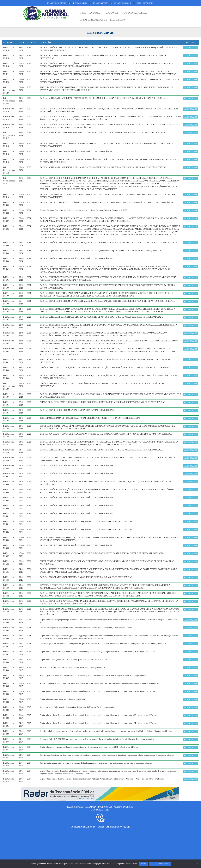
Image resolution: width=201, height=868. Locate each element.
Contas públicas (124, 807)
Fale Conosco (119, 20)
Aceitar (144, 864)
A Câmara (96, 13)
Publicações (113, 13)
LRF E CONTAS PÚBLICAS (136, 13)
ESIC (107, 810)
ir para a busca (103, 3)
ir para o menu (82, 3)
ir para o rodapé (125, 3)
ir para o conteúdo (59, 3)
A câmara (91, 807)
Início (83, 13)
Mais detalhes (190, 48)
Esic (139, 3)
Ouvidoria (148, 3)
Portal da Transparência (93, 20)
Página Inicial (75, 807)
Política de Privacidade (160, 864)
